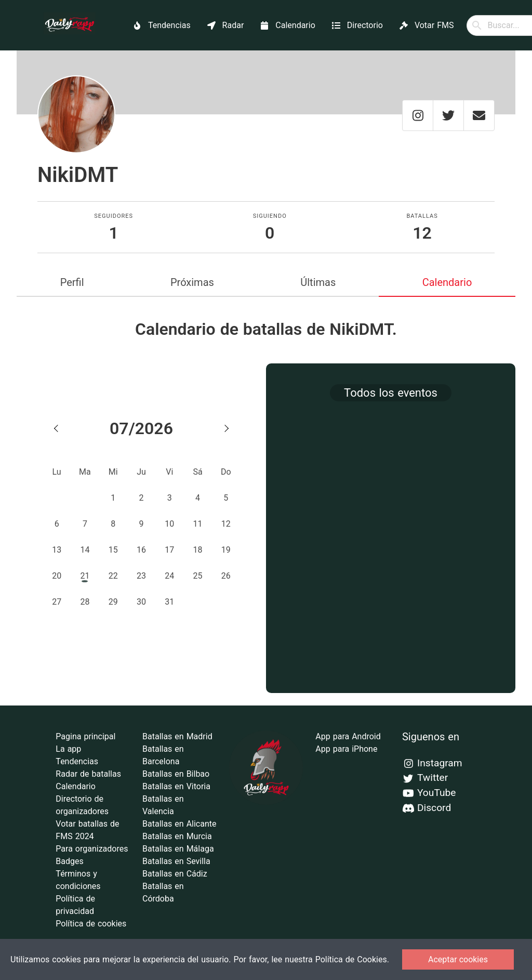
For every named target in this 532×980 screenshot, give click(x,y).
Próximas (192, 282)
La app (68, 749)
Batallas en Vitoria (176, 786)
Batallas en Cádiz (175, 874)
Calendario (447, 282)
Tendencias (77, 761)
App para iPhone (346, 749)
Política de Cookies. (352, 959)
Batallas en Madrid (177, 736)
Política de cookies (91, 924)
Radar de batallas (88, 774)
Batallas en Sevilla (176, 861)
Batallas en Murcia (177, 836)
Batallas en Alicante (179, 824)
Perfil (72, 282)
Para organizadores (92, 849)
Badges (69, 861)
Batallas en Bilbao (176, 774)
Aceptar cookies (458, 959)
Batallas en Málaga (178, 849)
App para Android (348, 736)
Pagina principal (85, 736)
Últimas (318, 282)
